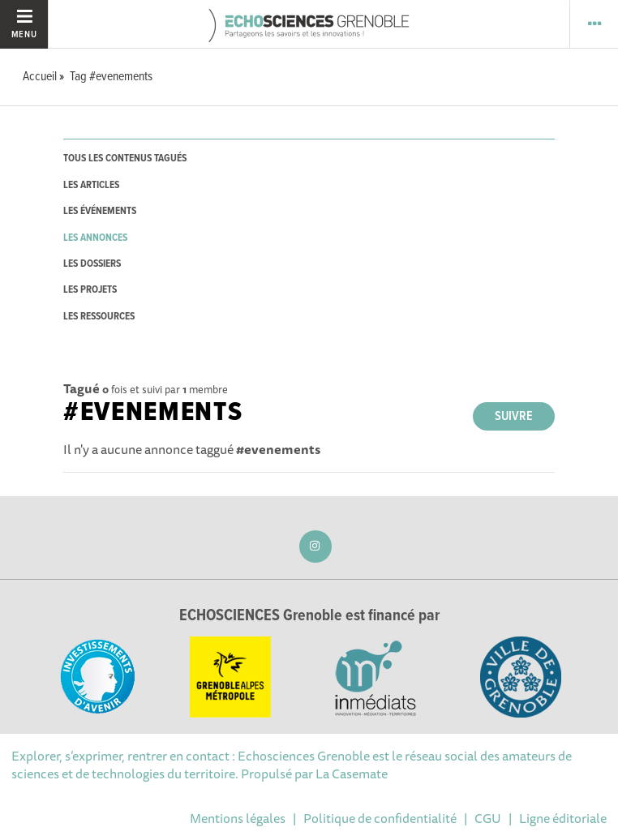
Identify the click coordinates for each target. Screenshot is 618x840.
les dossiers (92, 264)
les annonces (95, 238)
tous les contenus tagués (125, 159)
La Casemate (352, 774)
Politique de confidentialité (380, 818)
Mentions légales (238, 818)
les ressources (99, 317)
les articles (91, 185)
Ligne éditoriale (563, 818)
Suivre (514, 416)
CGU (488, 818)
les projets (90, 290)
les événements (100, 211)
